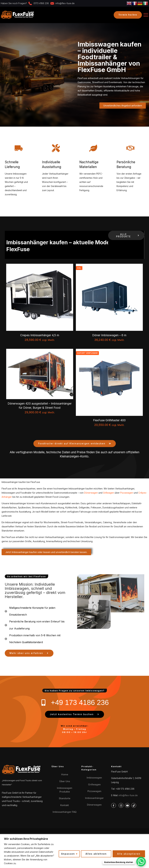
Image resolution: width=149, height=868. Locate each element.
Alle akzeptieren (129, 854)
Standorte (65, 798)
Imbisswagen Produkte (65, 790)
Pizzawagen (127, 493)
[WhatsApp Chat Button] (141, 862)
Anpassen (68, 854)
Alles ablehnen (96, 854)
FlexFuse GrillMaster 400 (109, 420)
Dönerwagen (91, 493)
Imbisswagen (94, 778)
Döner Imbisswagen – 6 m (109, 335)
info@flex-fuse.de (128, 795)
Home (65, 774)
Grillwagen (109, 493)
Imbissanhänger (94, 798)
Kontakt (65, 805)
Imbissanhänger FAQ (65, 812)
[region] (74, 851)
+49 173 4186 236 (125, 789)
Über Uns (65, 781)
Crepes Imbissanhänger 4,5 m (40, 335)
